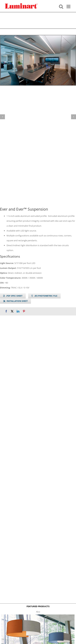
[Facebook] (6, 311)
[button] (2, 117)
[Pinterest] (24, 311)
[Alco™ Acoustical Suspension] (38, 615)
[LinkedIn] (18, 311)
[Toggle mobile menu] (69, 6)
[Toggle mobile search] (61, 6)
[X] (12, 311)
